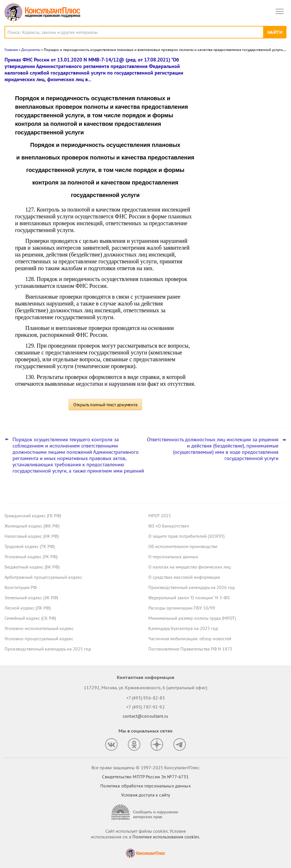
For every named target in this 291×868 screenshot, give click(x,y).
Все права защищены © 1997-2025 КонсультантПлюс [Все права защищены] (145, 768)
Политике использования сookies (166, 837)
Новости (227, 63)
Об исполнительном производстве (183, 546)
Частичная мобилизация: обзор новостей (190, 639)
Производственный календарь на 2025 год (48, 649)
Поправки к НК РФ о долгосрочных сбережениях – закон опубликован (241, 111)
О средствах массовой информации (184, 577)
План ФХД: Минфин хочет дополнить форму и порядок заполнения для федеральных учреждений (242, 165)
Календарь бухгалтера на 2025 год (183, 628)
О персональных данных (173, 557)
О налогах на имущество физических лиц (190, 567)
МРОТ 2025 (160, 516)
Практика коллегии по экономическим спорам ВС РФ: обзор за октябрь (244, 86)
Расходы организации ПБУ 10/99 (182, 608)
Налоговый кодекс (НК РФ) (32, 536)
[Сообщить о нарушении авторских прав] (145, 812)
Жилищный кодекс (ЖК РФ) (32, 526)
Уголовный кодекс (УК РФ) (31, 557)
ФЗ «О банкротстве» (169, 526)
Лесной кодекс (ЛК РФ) (28, 608)
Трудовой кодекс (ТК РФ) (30, 546)
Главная (11, 50)
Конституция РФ (21, 587)
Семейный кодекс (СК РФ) (30, 618)
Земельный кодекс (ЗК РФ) (31, 598)
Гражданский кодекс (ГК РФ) (33, 516)
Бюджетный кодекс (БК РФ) (32, 567)
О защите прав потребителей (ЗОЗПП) (186, 536)
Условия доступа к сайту (145, 795)
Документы (31, 50)
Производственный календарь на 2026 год (192, 587)
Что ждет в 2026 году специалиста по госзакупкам (243, 137)
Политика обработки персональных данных (145, 786)
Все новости (219, 183)
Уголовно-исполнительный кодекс (39, 628)
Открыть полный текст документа (105, 405)
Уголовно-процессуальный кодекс (39, 639)
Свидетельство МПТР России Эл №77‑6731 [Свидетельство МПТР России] (145, 777)
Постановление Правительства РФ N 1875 (190, 649)
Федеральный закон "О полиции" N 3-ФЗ (189, 598)
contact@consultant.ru (145, 716)
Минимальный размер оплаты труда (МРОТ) (192, 618)
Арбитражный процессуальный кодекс (43, 577)
